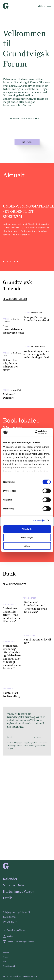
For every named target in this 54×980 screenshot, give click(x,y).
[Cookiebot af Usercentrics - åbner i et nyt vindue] (38, 432)
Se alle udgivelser (15, 299)
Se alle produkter (15, 584)
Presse (5, 957)
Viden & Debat (14, 885)
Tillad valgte (27, 537)
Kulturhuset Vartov (19, 892)
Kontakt (6, 953)
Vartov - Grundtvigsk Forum (18, 942)
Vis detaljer (39, 520)
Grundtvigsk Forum (14, 930)
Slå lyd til (27, 142)
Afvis (27, 546)
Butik (7, 898)
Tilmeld (38, 737)
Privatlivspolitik (9, 966)
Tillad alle (27, 529)
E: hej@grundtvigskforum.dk (17, 912)
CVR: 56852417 (10, 922)
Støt (4, 962)
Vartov (8, 936)
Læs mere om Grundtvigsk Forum (24, 119)
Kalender (10, 879)
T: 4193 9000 (9, 917)
